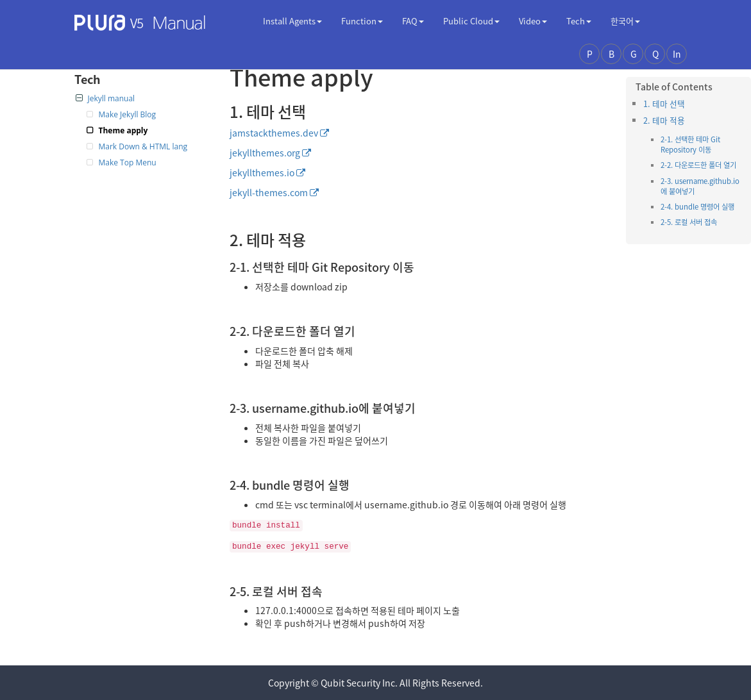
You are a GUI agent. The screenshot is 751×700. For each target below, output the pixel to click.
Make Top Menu (128, 162)
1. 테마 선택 (664, 104)
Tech (579, 21)
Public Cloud (471, 21)
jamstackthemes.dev (274, 133)
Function (362, 21)
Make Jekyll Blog (128, 114)
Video (533, 21)
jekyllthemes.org (265, 153)
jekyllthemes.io (262, 172)
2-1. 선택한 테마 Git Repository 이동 (690, 145)
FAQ (413, 21)
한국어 (625, 21)
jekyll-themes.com (269, 192)
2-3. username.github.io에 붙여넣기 (700, 186)
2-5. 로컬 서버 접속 (689, 222)
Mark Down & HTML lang (143, 146)
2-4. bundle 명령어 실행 (697, 207)
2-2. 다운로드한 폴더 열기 (698, 165)
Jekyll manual (105, 98)
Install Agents (292, 21)
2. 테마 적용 (664, 120)
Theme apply (123, 130)
